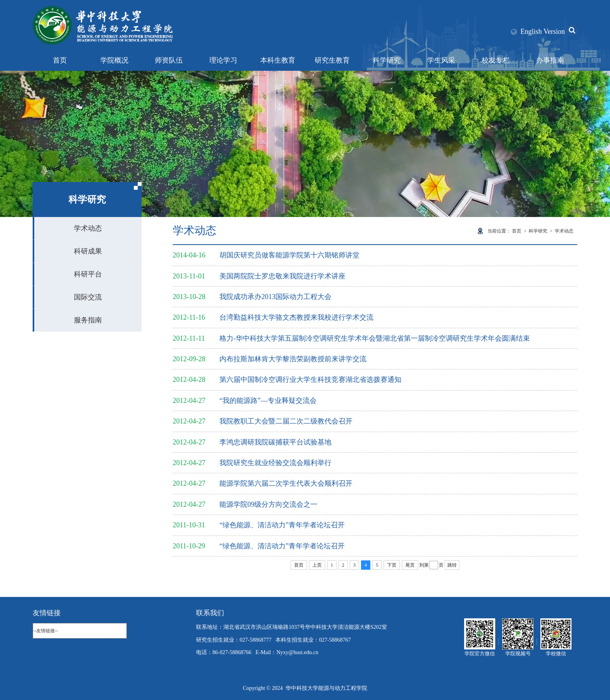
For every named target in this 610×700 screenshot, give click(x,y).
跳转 (452, 565)
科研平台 (88, 274)
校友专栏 (496, 60)
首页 (60, 60)
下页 (392, 565)
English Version (543, 31)
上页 (317, 565)
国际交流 (88, 297)
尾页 (410, 565)
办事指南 (550, 60)
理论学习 (223, 60)
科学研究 (387, 60)
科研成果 (88, 251)
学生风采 (441, 60)
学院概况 (114, 60)
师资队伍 (169, 60)
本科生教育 (278, 60)
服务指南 (88, 320)
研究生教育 (332, 60)
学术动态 (88, 228)
